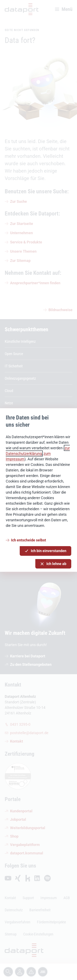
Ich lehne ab (53, 564)
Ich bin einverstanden (45, 551)
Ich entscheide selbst (29, 540)
